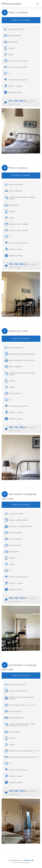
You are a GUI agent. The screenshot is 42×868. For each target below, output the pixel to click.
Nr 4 (33, 838)
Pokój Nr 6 (11, 150)
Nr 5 (5, 841)
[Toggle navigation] (38, 4)
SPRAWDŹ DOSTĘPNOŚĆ (21, 20)
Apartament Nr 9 (15, 648)
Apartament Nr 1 (15, 837)
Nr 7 (20, 151)
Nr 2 (27, 837)
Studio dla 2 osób (15, 477)
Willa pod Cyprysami (11, 4)
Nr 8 (26, 151)
